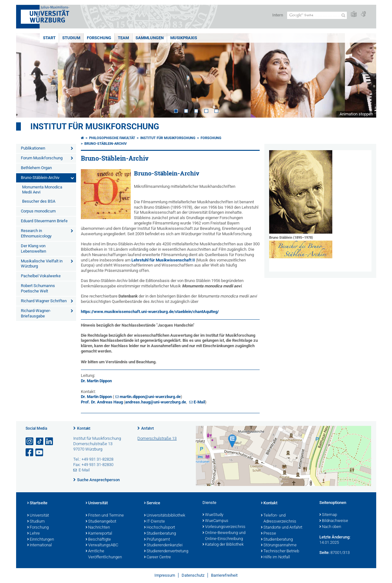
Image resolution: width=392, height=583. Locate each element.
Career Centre (157, 557)
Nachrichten (98, 528)
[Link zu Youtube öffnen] (40, 453)
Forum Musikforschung (42, 158)
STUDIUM (71, 38)
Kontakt (84, 428)
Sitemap (328, 515)
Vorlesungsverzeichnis (224, 527)
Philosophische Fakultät (112, 138)
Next (365, 75)
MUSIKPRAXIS (184, 38)
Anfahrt (148, 428)
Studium (36, 522)
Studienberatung (160, 534)
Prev (27, 75)
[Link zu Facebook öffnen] (30, 453)
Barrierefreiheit (224, 575)
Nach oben (330, 527)
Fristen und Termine (105, 516)
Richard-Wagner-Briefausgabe (36, 313)
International (39, 545)
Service (152, 503)
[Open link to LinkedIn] (50, 442)
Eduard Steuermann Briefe (44, 221)
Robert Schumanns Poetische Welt (38, 288)
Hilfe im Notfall (275, 557)
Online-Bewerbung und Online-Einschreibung (224, 536)
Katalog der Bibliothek (223, 545)
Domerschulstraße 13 (157, 438)
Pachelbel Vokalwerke (41, 276)
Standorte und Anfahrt (282, 528)
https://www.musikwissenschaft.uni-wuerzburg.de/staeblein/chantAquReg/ (150, 312)
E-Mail (199, 402)
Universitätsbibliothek (165, 516)
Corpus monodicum (38, 211)
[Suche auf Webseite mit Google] (317, 15)
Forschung (38, 528)
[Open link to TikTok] (40, 442)
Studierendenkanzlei (163, 545)
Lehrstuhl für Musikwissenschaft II (163, 260)
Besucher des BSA (39, 201)
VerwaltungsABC (102, 545)
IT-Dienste (154, 522)
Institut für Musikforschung (95, 126)
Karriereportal (99, 534)
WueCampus (215, 521)
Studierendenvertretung (166, 551)
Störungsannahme (279, 545)
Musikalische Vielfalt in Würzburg (42, 264)
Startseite (37, 503)
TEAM (123, 38)
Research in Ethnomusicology (36, 233)
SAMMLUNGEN (150, 38)
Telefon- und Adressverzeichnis (279, 519)
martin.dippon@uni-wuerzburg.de (150, 397)
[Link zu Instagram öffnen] (30, 442)
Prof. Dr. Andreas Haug (102, 402)
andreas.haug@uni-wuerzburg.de (156, 402)
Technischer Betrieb (280, 551)
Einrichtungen (41, 540)
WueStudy (213, 515)
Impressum (165, 575)
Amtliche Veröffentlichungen (104, 554)
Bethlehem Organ (36, 168)
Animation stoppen (356, 114)
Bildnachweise (334, 521)
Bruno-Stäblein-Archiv (40, 178)
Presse (268, 534)
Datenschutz (193, 575)
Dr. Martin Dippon (96, 381)
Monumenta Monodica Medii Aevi (42, 190)
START (49, 38)
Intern (278, 15)
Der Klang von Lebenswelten (33, 249)
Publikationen (33, 148)
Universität (38, 516)
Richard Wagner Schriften (44, 301)
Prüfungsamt (157, 540)
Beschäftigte (98, 540)
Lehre (33, 534)
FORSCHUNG (99, 38)
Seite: (324, 552)
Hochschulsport (160, 528)
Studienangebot (101, 522)
